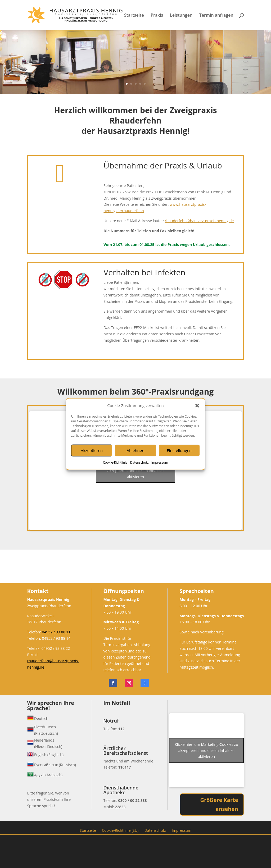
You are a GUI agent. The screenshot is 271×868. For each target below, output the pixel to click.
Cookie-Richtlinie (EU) (120, 830)
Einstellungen (179, 450)
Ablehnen (136, 450)
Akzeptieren (92, 450)
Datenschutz (139, 462)
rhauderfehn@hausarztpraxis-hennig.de (199, 221)
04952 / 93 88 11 (56, 632)
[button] (197, 406)
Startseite (134, 16)
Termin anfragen (216, 16)
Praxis (157, 16)
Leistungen (181, 16)
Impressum (160, 462)
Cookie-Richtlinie (115, 462)
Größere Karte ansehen (219, 804)
